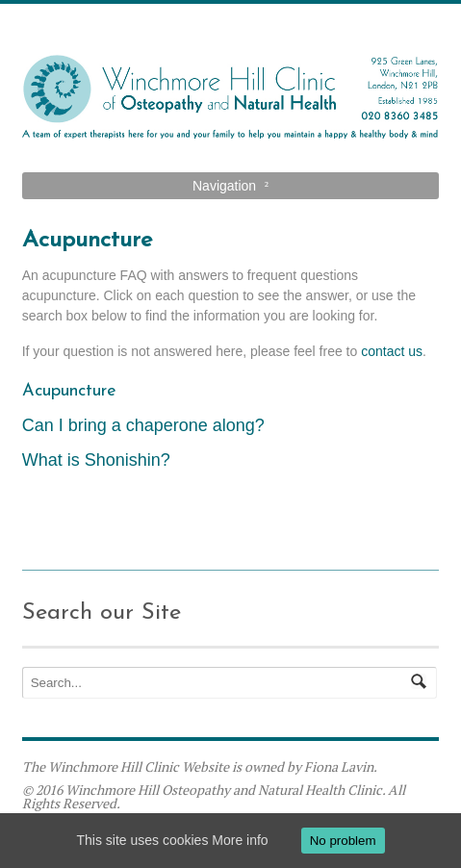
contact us (392, 351)
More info (240, 840)
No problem (343, 841)
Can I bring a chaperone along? (143, 425)
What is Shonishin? (96, 460)
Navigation (224, 186)
